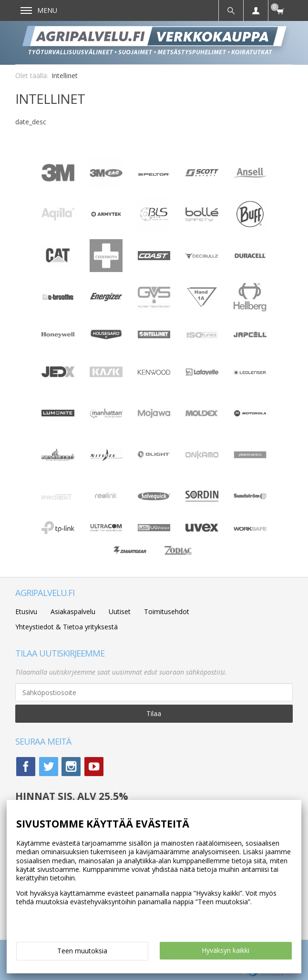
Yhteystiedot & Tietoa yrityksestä (67, 627)
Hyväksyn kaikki (226, 950)
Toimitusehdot (167, 611)
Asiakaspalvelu (73, 611)
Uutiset (120, 611)
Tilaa (154, 713)
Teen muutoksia (82, 951)
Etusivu (26, 611)
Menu (39, 10)
